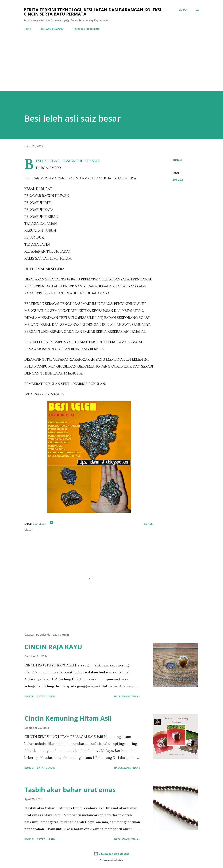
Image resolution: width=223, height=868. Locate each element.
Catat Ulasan (46, 696)
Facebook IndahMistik (87, 29)
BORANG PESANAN (52, 29)
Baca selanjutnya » (127, 696)
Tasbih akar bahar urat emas (70, 790)
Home (27, 29)
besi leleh (178, 180)
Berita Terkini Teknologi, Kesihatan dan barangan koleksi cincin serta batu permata (93, 12)
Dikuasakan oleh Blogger (111, 854)
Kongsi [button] (177, 160)
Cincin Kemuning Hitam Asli (68, 718)
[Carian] (183, 10)
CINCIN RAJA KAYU (53, 647)
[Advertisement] (111, 65)
